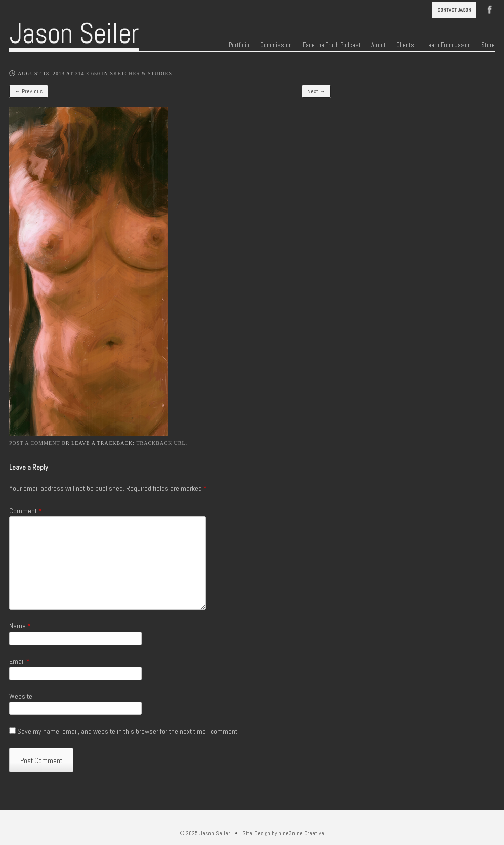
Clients (405, 45)
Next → (316, 91)
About (379, 45)
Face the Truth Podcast (332, 45)
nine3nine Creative (301, 833)
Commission (276, 45)
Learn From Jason (448, 45)
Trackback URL (161, 443)
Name (20, 626)
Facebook (490, 9)
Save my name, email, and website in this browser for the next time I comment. (128, 731)
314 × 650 (88, 74)
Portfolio (239, 45)
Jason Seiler (74, 33)
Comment (26, 511)
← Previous (29, 91)
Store (488, 45)
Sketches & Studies (141, 74)
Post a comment (34, 443)
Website (21, 696)
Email (19, 661)
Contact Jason (454, 10)
